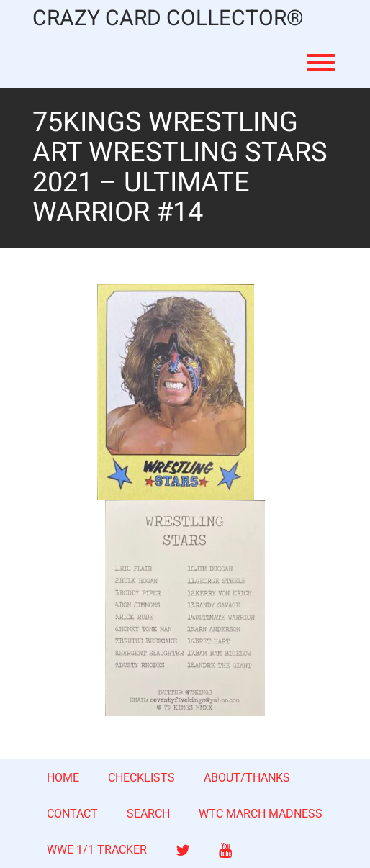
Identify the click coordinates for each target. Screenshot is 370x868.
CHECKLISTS (141, 778)
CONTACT (72, 814)
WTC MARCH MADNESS (261, 814)
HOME (63, 778)
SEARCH (148, 814)
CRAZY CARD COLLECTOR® (168, 19)
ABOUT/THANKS (247, 778)
